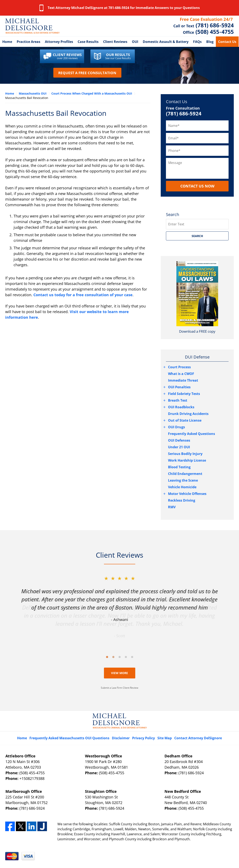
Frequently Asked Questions (192, 434)
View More (119, 673)
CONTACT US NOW (197, 186)
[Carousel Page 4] (126, 657)
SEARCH (197, 236)
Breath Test (178, 400)
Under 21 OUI (179, 447)
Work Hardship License (187, 460)
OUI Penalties (179, 387)
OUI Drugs (176, 427)
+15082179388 (32, 778)
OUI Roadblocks (181, 407)
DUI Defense (197, 357)
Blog (210, 42)
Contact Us (227, 42)
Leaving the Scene (183, 480)
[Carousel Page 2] (113, 657)
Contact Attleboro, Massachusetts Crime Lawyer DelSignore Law (204, 26)
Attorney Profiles (59, 42)
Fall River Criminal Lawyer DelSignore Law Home (32, 26)
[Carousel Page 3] (120, 657)
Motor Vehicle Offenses (187, 494)
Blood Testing (179, 467)
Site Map (165, 738)
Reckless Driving (182, 500)
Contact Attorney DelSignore (198, 738)
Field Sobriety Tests (184, 394)
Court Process (179, 367)
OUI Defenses (179, 440)
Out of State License (185, 420)
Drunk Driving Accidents (188, 414)
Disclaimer (121, 738)
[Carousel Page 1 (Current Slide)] (107, 657)
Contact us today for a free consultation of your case (83, 295)
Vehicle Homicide (182, 487)
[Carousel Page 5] (132, 657)
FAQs (197, 42)
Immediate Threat (183, 380)
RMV (172, 507)
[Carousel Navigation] (120, 657)
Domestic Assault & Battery (166, 42)
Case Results (88, 42)
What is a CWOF (181, 374)
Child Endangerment (185, 474)
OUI (135, 42)
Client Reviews (115, 42)
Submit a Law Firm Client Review (119, 688)
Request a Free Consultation (87, 73)
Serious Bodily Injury (185, 454)
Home (7, 42)
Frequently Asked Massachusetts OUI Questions (69, 738)
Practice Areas (28, 42)
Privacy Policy (144, 738)
